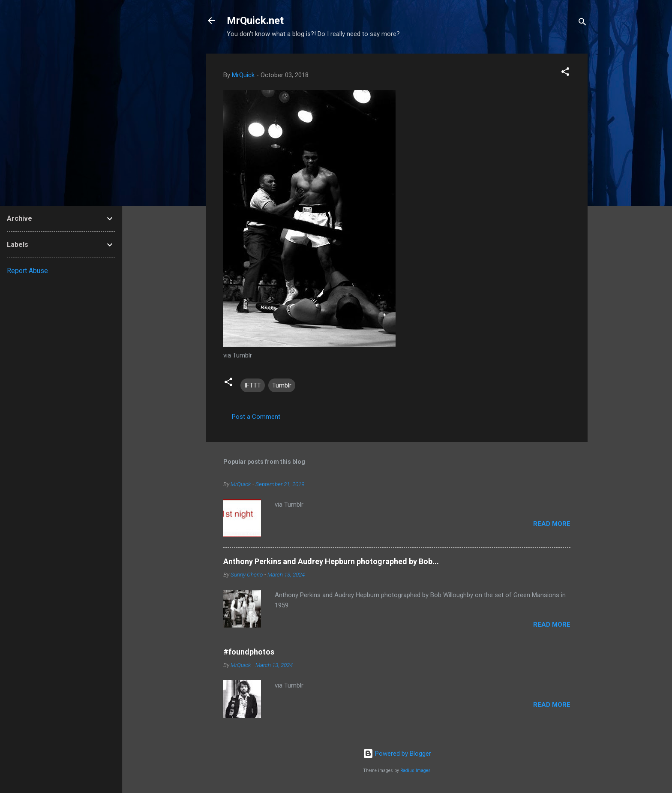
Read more (552, 524)
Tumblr (282, 385)
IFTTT (253, 385)
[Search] (582, 23)
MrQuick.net (255, 21)
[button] (565, 73)
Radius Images (415, 770)
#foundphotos (249, 652)
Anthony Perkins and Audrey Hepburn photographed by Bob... (331, 561)
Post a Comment (256, 417)
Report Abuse (27, 271)
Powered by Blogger (397, 754)
